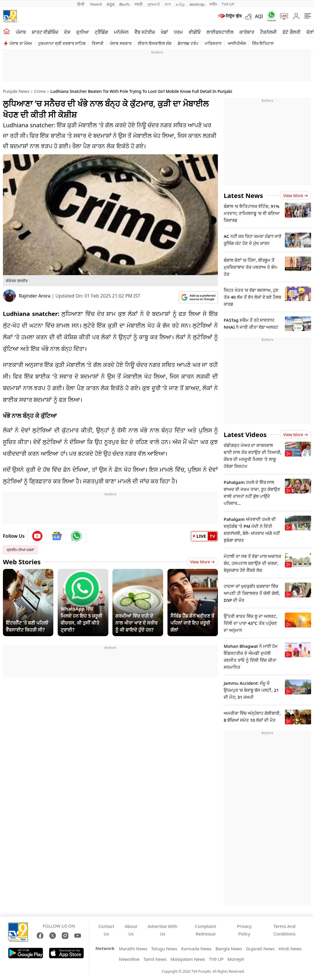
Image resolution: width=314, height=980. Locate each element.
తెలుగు (125, 4)
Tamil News (155, 959)
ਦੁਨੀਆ (83, 32)
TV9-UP (228, 4)
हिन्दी (81, 4)
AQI (259, 16)
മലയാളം (197, 4)
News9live (129, 959)
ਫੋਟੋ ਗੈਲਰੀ (291, 32)
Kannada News (196, 949)
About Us (131, 930)
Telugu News (164, 949)
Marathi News (133, 949)
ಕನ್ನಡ (111, 4)
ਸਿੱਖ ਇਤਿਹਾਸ (263, 43)
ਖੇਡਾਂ (164, 32)
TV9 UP (216, 959)
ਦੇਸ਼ (67, 32)
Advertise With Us (163, 930)
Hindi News (290, 949)
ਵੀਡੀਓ (195, 32)
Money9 (236, 959)
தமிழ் (180, 4)
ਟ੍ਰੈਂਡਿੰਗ (101, 32)
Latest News (243, 195)
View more (296, 196)
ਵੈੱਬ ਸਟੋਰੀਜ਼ (145, 32)
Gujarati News (260, 949)
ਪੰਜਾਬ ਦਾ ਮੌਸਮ (21, 43)
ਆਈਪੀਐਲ (237, 43)
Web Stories (22, 562)
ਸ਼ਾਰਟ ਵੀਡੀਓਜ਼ (45, 32)
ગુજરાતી (154, 4)
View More (202, 562)
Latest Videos (245, 434)
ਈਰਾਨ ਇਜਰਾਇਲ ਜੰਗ (155, 43)
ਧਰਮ (178, 32)
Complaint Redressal (205, 930)
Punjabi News (16, 91)
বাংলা (168, 4)
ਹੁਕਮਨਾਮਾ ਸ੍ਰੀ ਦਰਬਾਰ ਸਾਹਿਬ (62, 43)
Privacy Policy (244, 930)
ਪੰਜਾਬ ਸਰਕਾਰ (121, 43)
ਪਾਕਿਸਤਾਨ (213, 43)
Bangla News (229, 949)
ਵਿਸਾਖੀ (98, 43)
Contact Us (106, 930)
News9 (96, 4)
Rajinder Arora (35, 296)
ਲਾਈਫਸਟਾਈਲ (220, 32)
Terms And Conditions (285, 930)
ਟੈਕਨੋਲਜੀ (268, 32)
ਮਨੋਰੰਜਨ (121, 32)
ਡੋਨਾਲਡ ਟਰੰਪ (188, 43)
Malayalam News (188, 959)
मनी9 (213, 4)
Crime (40, 91)
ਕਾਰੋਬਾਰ (247, 32)
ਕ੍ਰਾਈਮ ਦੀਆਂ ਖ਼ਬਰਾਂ (20, 550)
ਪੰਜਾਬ (21, 32)
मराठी (139, 4)
